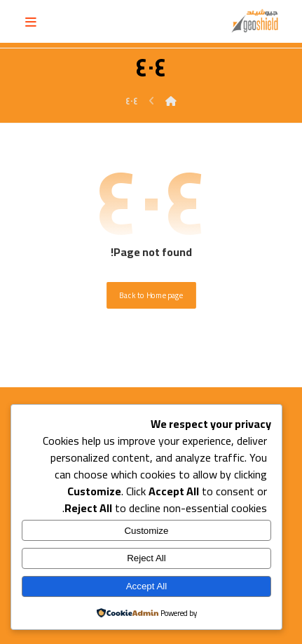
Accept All (147, 586)
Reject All (146, 558)
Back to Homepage (151, 295)
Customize (146, 531)
